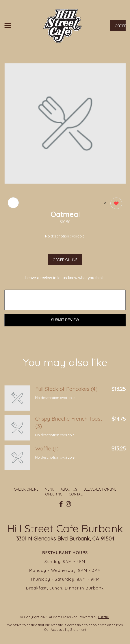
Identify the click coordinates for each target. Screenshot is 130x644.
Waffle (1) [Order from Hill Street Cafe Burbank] (47, 448)
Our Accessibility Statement (65, 630)
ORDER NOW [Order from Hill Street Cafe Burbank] (120, 27)
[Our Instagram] (68, 504)
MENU (50, 489)
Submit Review (65, 320)
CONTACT (77, 494)
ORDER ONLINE (65, 260)
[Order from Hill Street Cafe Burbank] (17, 398)
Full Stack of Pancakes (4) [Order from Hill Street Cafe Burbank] (66, 389)
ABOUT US (69, 489)
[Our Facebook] (61, 504)
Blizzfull (104, 617)
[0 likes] (115, 204)
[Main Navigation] (8, 26)
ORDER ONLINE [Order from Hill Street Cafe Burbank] (26, 489)
